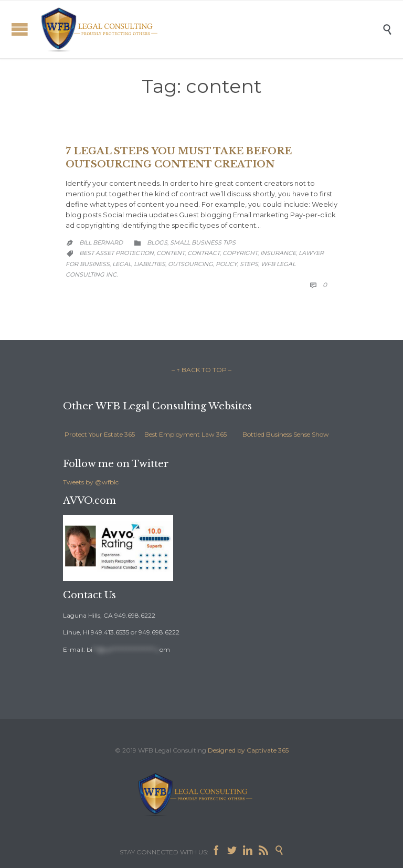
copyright (240, 253)
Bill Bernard (101, 242)
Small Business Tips (203, 242)
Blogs (157, 242)
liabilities (150, 264)
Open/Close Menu (20, 29)
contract (204, 253)
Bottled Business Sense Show (286, 434)
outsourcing (190, 264)
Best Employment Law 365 (185, 434)
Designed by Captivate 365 (248, 750)
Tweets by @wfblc (91, 482)
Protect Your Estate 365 (100, 434)
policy (226, 264)
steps (249, 264)
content (171, 253)
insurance (278, 253)
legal (122, 264)
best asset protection (116, 253)
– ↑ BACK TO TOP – (201, 370)
